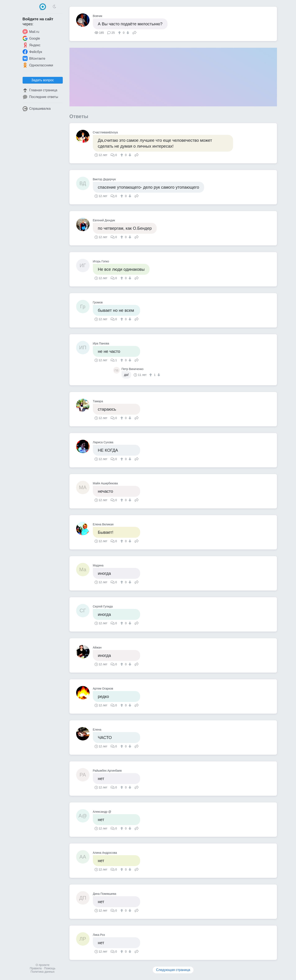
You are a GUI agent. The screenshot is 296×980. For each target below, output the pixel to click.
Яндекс (32, 45)
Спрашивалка (37, 109)
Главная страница (40, 90)
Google (31, 38)
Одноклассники (38, 65)
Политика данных (42, 972)
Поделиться (135, 32)
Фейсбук (32, 52)
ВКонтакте (34, 58)
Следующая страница (173, 970)
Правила (36, 968)
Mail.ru (31, 32)
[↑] (120, 33)
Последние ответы (40, 97)
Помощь (50, 968)
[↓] (127, 33)
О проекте (42, 965)
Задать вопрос (42, 80)
